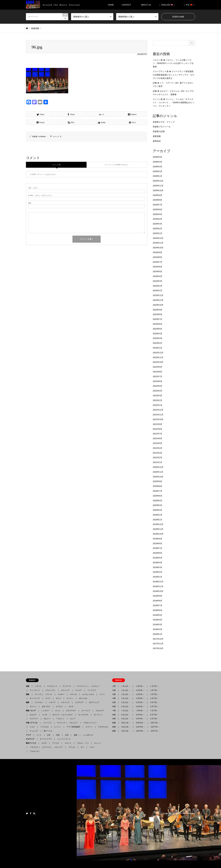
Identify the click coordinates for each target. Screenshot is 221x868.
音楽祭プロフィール (162, 127)
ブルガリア (100, 711)
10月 (115, 723)
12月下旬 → (155, 731)
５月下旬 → (154, 702)
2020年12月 (158, 467)
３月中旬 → (140, 694)
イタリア (52, 702)
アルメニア (73, 723)
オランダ (73, 694)
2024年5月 (158, 271)
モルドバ (47, 719)
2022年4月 (158, 391)
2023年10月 (158, 305)
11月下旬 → (155, 727)
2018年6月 (158, 610)
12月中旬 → (140, 731)
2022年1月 (158, 405)
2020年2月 (158, 515)
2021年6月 (158, 438)
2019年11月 (158, 529)
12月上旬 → (126, 731)
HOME (111, 5)
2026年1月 (158, 176)
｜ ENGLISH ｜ (167, 5)
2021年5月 (158, 443)
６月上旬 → (126, 707)
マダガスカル (102, 727)
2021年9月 (158, 424)
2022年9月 (158, 367)
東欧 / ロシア (32, 711)
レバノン (58, 727)
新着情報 (35, 28)
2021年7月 (158, 434)
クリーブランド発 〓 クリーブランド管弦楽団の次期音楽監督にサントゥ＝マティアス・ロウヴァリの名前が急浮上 (174, 75)
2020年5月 (158, 501)
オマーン (89, 727)
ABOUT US (147, 5)
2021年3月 (158, 453)
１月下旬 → (154, 686)
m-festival (42, 137)
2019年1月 (158, 577)
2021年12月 (158, 410)
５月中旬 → (140, 702)
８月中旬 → (140, 715)
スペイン (70, 698)
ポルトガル (83, 698)
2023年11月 (158, 300)
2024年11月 (158, 243)
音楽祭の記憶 (159, 131)
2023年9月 (158, 310)
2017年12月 (158, 639)
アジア (29, 735)
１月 (115, 686)
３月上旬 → (126, 694)
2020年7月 (158, 491)
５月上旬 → (126, 702)
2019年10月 (158, 534)
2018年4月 (158, 620)
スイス (48, 698)
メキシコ (68, 743)
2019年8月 (158, 543)
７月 (115, 711)
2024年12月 (158, 238)
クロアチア (79, 702)
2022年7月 (158, 376)
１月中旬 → (140, 686)
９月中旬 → (140, 719)
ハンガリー (46, 711)
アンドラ (37, 694)
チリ (82, 747)
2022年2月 (158, 400)
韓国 (76, 735)
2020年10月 (158, 477)
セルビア (33, 715)
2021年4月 (158, 448)
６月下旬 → (154, 707)
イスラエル (45, 727)
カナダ (44, 743)
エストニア (65, 690)
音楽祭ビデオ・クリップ (164, 122)
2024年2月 (158, 286)
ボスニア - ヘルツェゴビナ (63, 715)
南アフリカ (48, 731)
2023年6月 (158, 324)
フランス (49, 694)
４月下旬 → (154, 698)
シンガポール (88, 735)
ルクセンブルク (88, 694)
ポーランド (98, 715)
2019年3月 (158, 567)
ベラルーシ (60, 719)
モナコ (58, 698)
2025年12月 (158, 181)
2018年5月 (158, 615)
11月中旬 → (140, 727)
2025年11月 (158, 186)
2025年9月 (158, 195)
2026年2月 (158, 171)
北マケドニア (94, 702)
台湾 (67, 735)
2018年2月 (158, 629)
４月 (115, 698)
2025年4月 (158, 219)
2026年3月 (158, 167)
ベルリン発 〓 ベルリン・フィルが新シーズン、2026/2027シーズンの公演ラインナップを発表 (173, 63)
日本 (49, 735)
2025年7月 (158, 205)
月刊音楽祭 (175, 813)
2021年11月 (158, 415)
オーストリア (35, 698)
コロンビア (58, 747)
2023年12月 (158, 295)
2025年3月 (158, 224)
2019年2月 (158, 572)
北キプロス (46, 707)
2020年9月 (158, 481)
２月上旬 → (126, 690)
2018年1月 (158, 634)
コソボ (45, 715)
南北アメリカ (32, 743)
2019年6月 (158, 553)
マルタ (71, 707)
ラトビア (79, 690)
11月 (115, 727)
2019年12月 (158, 524)
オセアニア (31, 739)
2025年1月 (158, 233)
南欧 (28, 702)
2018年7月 (158, 605)
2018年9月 (158, 596)
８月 (115, 715)
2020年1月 (158, 520)
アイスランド (81, 686)
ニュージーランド (64, 739)
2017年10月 (158, 648)
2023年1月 (158, 348)
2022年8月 (158, 372)
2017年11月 (158, 644)
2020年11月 (158, 472)
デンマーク (67, 686)
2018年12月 (158, 582)
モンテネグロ (83, 715)
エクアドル (45, 747)
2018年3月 (158, 624)
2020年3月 (158, 510)
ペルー (92, 747)
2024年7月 (158, 262)
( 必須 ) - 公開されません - (41, 195)
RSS (34, 813)
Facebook (31, 813)
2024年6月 (158, 267)
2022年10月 (158, 362)
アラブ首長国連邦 (73, 727)
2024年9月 (158, 252)
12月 (115, 731)
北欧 (28, 686)
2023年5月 (158, 329)
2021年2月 (158, 458)
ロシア (73, 719)
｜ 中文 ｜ (189, 5)
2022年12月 (158, 353)
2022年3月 (158, 396)
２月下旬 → (154, 690)
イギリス (38, 686)
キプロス (59, 707)
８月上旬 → (126, 715)
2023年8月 (158, 314)
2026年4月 (158, 162)
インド (39, 735)
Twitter (27, 813)
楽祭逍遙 (157, 136)
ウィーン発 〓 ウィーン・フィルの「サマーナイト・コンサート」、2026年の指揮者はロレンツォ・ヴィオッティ (174, 103)
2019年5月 (158, 558)
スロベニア (65, 702)
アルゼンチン (34, 751)
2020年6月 (158, 496)
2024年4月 (158, 276)
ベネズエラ (33, 747)
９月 (115, 719)
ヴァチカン (39, 702)
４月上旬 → (126, 698)
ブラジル (72, 747)
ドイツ (102, 694)
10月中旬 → (140, 723)
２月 (115, 690)
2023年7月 (158, 319)
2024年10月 (158, 248)
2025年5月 (158, 214)
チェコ (58, 711)
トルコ (32, 727)
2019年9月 (158, 539)
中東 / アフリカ (33, 723)
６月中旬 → (140, 707)
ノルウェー (95, 686)
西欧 (28, 694)
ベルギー (61, 694)
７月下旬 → (154, 711)
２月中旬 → (140, 690)
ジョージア (47, 723)
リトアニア (92, 690)
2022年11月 (158, 357)
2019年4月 (158, 563)
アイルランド (52, 686)
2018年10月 (158, 591)
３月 (115, 694)
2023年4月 (158, 334)
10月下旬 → (155, 723)
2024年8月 (158, 257)
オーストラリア (46, 739)
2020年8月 (158, 486)
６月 (115, 707)
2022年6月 (158, 381)
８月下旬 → (154, 715)
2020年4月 (158, 505)
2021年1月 (158, 462)
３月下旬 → (154, 694)
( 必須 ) (33, 188)
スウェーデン (50, 690)
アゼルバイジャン (90, 723)
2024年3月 (158, 281)
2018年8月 (158, 601)
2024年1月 (158, 291)
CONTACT (126, 5)
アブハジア (60, 723)
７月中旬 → (140, 711)
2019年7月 (158, 548)
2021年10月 (158, 419)
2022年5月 (158, 386)
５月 (115, 702)
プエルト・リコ (83, 743)
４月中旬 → (140, 698)
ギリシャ (33, 707)
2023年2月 (158, 343)
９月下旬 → (154, 719)
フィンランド (35, 690)
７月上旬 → (126, 711)
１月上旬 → (126, 686)
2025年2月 (158, 229)
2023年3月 (158, 338)
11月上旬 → (126, 727)
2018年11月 (158, 586)
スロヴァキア (71, 711)
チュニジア (34, 731)
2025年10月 (158, 190)
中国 (58, 735)
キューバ (98, 743)
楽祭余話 (157, 141)
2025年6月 (158, 209)
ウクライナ (34, 719)
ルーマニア (86, 711)
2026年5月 (158, 157)
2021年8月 (158, 429)
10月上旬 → (126, 723)
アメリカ (56, 743)
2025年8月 (158, 200)
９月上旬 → (126, 719)
